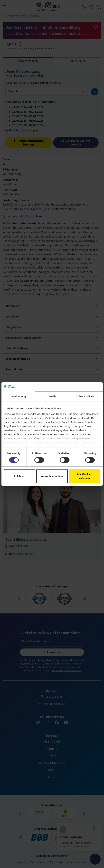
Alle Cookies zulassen (84, 476)
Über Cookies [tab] (86, 396)
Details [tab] (52, 396)
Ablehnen (20, 476)
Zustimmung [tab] (18, 396)
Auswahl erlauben (52, 476)
